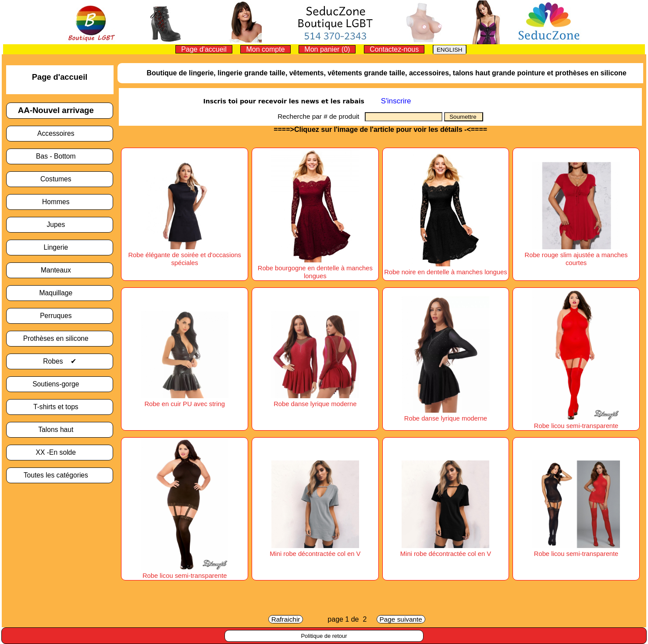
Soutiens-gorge (60, 384)
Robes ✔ (60, 361)
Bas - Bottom (60, 156)
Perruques (60, 316)
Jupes (59, 225)
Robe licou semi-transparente (576, 422)
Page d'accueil (204, 49)
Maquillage (59, 293)
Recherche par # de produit (321, 116)
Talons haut (60, 430)
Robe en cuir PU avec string (185, 400)
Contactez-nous (394, 49)
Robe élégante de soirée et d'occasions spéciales (185, 255)
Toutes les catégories (60, 475)
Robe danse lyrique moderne (315, 400)
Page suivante (401, 619)
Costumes (60, 179)
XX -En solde (60, 452)
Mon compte (265, 49)
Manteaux (60, 270)
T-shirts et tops (60, 407)
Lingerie (59, 247)
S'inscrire (396, 101)
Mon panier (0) (327, 49)
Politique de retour (324, 636)
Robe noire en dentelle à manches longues (445, 268)
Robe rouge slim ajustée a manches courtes (576, 255)
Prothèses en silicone (60, 338)
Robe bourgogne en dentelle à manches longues (315, 268)
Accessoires (60, 133)
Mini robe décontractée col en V (315, 550)
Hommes (60, 202)
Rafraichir (286, 619)
